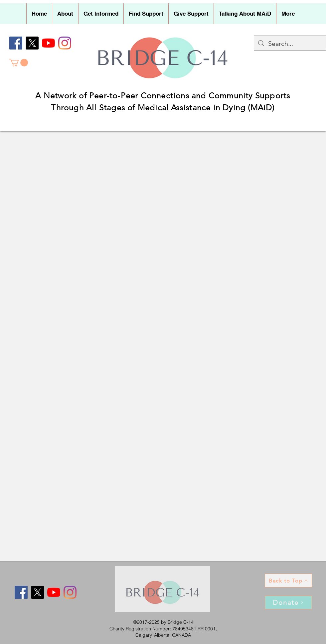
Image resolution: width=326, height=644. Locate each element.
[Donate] (288, 602)
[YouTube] (48, 43)
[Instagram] (65, 43)
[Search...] (290, 44)
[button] (65, 14)
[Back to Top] (288, 581)
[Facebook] (16, 43)
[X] (32, 43)
